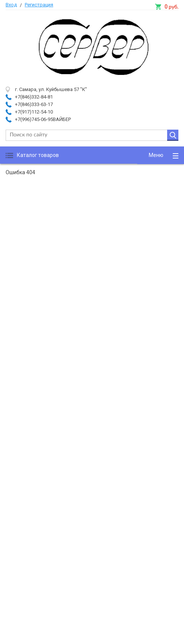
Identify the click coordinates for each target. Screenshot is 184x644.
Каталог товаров (38, 155)
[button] (161, 155)
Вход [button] (11, 5)
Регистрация (39, 5)
